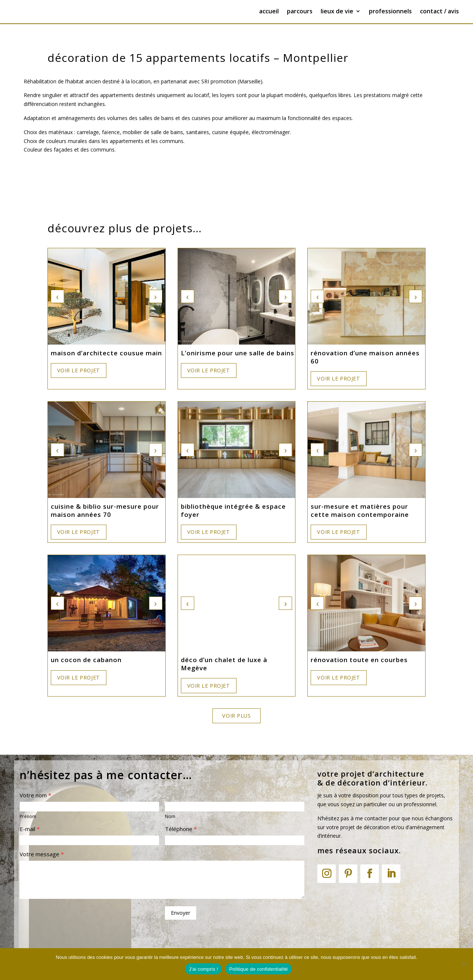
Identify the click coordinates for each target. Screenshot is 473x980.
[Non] (464, 964)
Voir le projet (79, 370)
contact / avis (439, 12)
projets (435, 795)
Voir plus (236, 716)
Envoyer (181, 913)
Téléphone (181, 829)
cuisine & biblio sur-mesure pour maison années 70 (105, 511)
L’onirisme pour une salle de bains (238, 353)
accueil (269, 12)
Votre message (42, 854)
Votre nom (35, 795)
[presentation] (76, 919)
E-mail (30, 829)
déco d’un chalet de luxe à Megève (224, 664)
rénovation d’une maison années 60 (365, 357)
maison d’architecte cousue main (106, 353)
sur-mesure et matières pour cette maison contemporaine (360, 511)
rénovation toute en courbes (359, 660)
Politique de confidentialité (258, 969)
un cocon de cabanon (86, 660)
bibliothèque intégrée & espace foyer (233, 511)
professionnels (390, 12)
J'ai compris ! (203, 969)
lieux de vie (337, 12)
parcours (300, 12)
